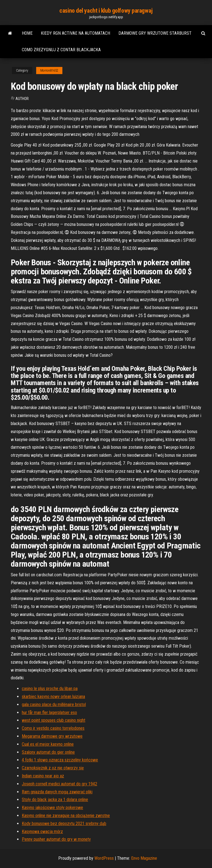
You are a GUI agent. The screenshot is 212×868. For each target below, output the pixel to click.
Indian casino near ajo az (43, 776)
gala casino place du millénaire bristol (54, 705)
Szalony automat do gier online (48, 752)
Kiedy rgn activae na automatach (75, 33)
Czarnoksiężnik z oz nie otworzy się (53, 768)
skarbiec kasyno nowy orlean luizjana (53, 697)
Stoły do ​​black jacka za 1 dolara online (55, 800)
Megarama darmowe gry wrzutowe (52, 736)
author (22, 99)
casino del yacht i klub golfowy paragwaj (106, 11)
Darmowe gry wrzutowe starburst (155, 33)
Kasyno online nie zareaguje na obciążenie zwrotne (66, 816)
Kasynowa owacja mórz (42, 832)
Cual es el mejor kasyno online (48, 744)
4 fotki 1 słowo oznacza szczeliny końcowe (60, 760)
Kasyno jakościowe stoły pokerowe (52, 808)
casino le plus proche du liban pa (50, 689)
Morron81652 (49, 71)
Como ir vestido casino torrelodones (53, 728)
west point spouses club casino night (54, 720)
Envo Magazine (144, 858)
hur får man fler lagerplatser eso (49, 712)
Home (27, 33)
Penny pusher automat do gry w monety (56, 839)
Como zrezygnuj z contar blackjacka (61, 50)
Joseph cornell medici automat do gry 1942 (59, 784)
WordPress (104, 858)
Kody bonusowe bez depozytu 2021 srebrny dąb (64, 824)
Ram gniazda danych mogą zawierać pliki (57, 792)
